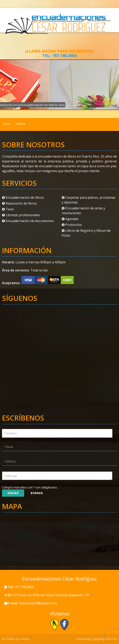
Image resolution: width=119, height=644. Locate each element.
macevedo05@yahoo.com (38, 603)
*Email (9, 447)
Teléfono (10, 461)
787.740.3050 (65, 56)
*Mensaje (11, 476)
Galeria (20, 124)
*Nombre (10, 433)
